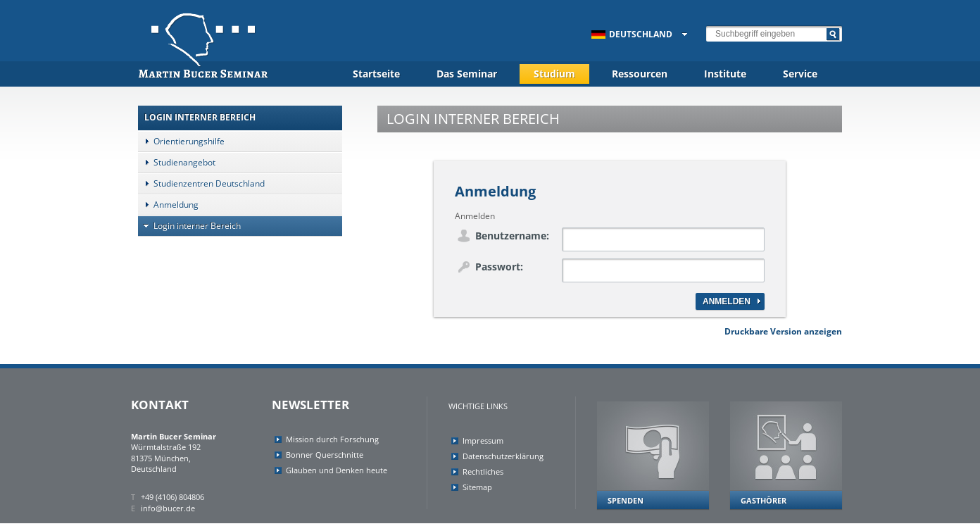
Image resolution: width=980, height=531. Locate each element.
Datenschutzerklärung (503, 456)
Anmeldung (168, 205)
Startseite (376, 74)
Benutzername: (512, 236)
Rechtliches (483, 471)
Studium (554, 74)
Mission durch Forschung (332, 439)
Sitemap (477, 487)
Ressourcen (640, 74)
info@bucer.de (168, 508)
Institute (725, 74)
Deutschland (632, 34)
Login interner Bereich (189, 226)
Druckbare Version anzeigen (783, 331)
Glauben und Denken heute (337, 470)
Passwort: (499, 267)
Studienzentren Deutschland (201, 183)
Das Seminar (467, 74)
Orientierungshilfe (181, 141)
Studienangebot (177, 162)
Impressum (483, 441)
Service (800, 74)
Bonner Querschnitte (325, 455)
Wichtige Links (478, 406)
